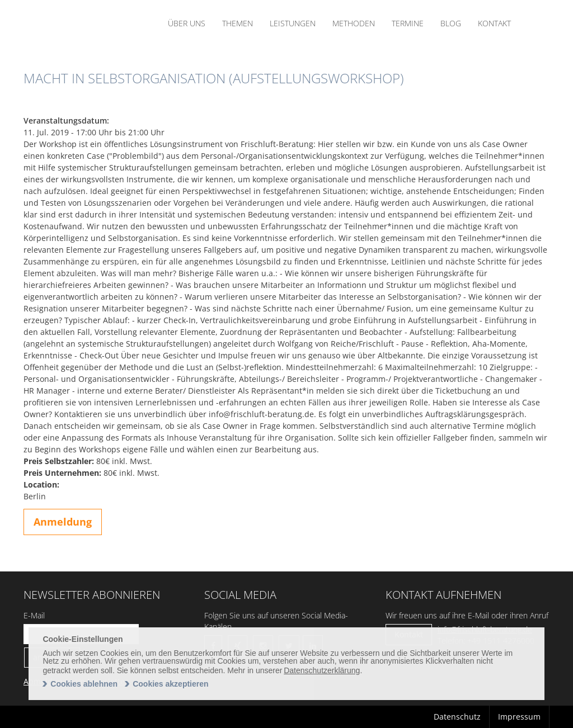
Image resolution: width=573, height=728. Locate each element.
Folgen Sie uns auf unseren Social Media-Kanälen (276, 621)
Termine (408, 23)
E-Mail (34, 615)
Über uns (187, 23)
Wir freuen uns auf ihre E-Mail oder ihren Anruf (467, 615)
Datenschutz (457, 717)
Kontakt (494, 23)
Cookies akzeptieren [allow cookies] (170, 684)
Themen (238, 23)
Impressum (519, 717)
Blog (451, 23)
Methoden (354, 23)
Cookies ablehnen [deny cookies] (84, 684)
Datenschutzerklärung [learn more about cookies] (322, 670)
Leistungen (293, 23)
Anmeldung (63, 522)
